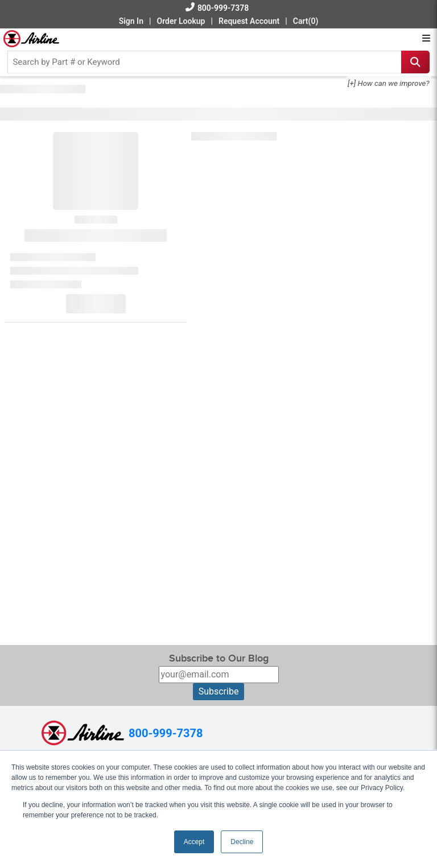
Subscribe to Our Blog (219, 658)
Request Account (249, 21)
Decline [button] (242, 842)
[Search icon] (415, 62)
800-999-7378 (223, 8)
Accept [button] (194, 842)
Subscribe (219, 691)
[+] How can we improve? (389, 83)
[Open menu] (426, 39)
